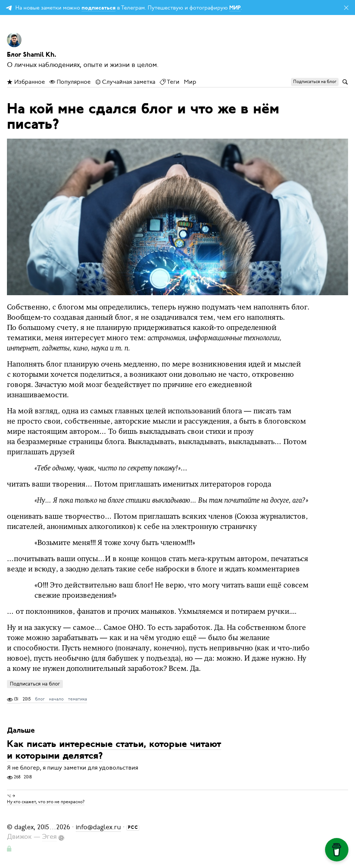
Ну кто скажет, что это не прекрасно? (46, 802)
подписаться (99, 8)
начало (56, 699)
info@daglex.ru (98, 827)
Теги (170, 82)
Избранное (26, 82)
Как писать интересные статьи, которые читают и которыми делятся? (114, 750)
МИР (235, 8)
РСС (133, 828)
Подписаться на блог (35, 684)
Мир (190, 82)
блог (40, 699)
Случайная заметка (125, 82)
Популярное (70, 82)
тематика (78, 699)
